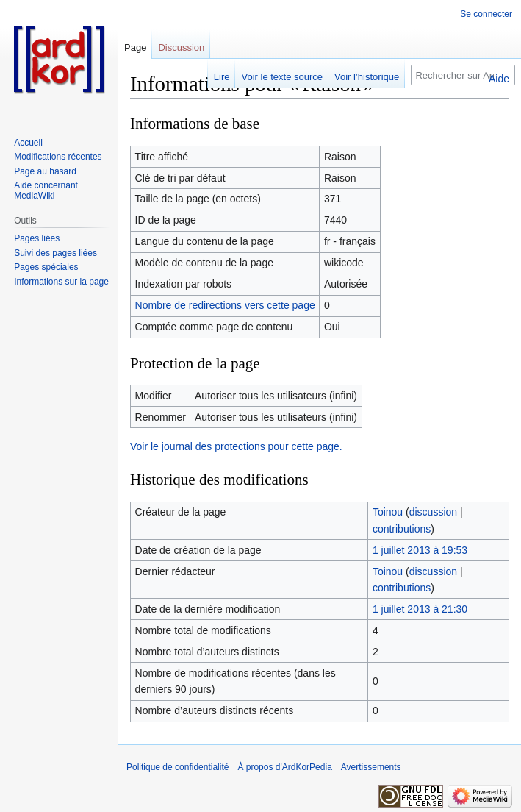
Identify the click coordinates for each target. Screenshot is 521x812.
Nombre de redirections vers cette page (225, 305)
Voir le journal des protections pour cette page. (236, 446)
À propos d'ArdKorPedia (284, 767)
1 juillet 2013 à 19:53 (420, 550)
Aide (499, 79)
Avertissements (371, 767)
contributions (402, 529)
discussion (433, 512)
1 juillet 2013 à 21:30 (420, 609)
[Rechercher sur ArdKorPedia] (463, 75)
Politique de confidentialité (177, 767)
